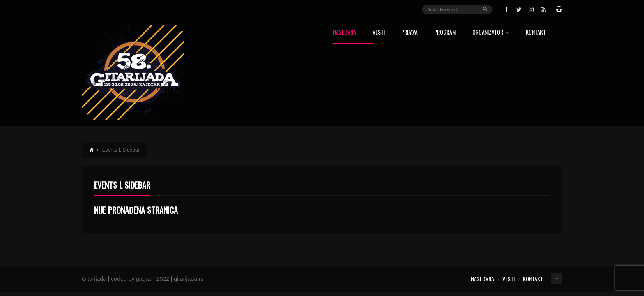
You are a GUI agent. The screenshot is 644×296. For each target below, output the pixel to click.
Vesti (379, 33)
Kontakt (536, 33)
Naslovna (345, 33)
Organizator (491, 33)
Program (445, 33)
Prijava (409, 33)
